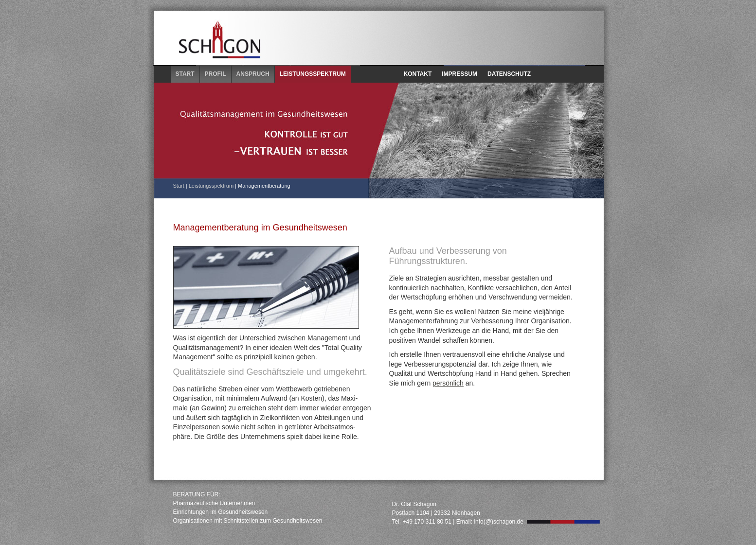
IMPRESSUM (459, 74)
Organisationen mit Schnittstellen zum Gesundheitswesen (248, 521)
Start (179, 186)
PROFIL (216, 74)
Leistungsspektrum (211, 186)
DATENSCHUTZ (509, 74)
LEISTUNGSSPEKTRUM (313, 74)
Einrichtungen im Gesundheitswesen (221, 512)
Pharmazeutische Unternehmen (214, 503)
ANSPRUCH (253, 74)
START (185, 74)
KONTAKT (418, 74)
